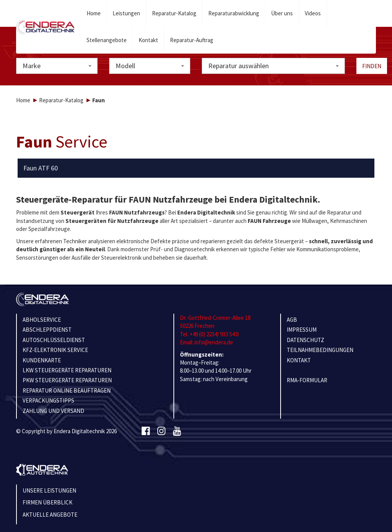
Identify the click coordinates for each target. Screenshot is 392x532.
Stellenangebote (107, 40)
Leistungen (126, 13)
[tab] (196, 168)
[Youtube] (177, 431)
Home (94, 13)
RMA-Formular (307, 380)
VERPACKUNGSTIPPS (48, 400)
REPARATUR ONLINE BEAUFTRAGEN (67, 390)
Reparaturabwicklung (234, 13)
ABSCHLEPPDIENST (47, 330)
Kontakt (148, 40)
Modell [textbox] (125, 66)
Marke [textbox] (32, 66)
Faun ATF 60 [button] (41, 168)
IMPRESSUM (302, 330)
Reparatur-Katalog (174, 13)
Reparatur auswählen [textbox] (238, 66)
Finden (372, 66)
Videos (313, 13)
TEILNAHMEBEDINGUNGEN (320, 350)
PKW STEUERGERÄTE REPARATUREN (67, 380)
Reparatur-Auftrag (192, 40)
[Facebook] (146, 431)
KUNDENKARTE (42, 360)
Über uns (282, 13)
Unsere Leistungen (49, 490)
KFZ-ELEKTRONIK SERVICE (55, 350)
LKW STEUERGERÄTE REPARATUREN (67, 370)
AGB (292, 320)
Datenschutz (305, 340)
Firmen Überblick (47, 502)
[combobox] (57, 66)
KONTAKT (299, 360)
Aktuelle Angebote (50, 515)
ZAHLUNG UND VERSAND (53, 411)
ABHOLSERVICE (42, 320)
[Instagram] (161, 431)
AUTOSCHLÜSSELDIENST (54, 340)
